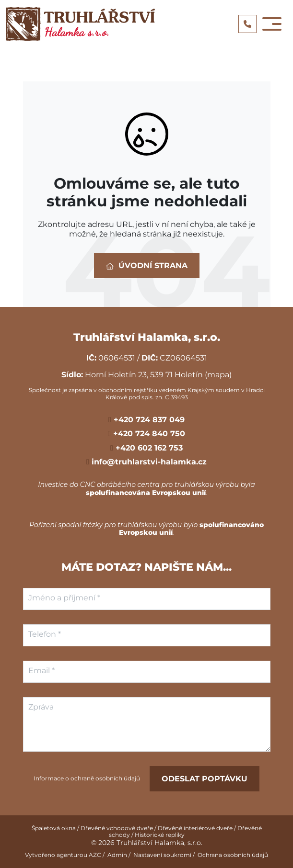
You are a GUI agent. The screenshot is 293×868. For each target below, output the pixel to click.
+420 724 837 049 (148, 420)
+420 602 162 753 (148, 448)
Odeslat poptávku (205, 779)
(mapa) (218, 375)
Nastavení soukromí (162, 855)
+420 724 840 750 (148, 434)
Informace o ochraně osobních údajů (87, 778)
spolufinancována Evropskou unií (146, 493)
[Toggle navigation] (272, 24)
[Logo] (80, 24)
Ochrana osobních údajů (233, 855)
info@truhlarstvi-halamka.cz (148, 462)
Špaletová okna (54, 828)
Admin (117, 855)
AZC (95, 855)
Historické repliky (160, 835)
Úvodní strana (147, 265)
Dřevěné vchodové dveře (117, 828)
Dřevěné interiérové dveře (195, 828)
